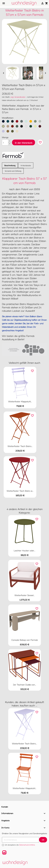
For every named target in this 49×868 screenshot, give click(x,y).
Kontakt (5, 807)
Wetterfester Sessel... (25, 595)
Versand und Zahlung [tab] (13, 171)
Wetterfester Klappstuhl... (20, 401)
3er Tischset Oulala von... (24, 684)
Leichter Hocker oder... (24, 550)
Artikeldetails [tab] (26, 165)
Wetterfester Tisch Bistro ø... (20, 491)
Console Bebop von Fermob (25, 640)
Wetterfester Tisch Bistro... (20, 446)
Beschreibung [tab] (10, 165)
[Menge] (5, 142)
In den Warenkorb (24, 143)
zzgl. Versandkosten (18, 97)
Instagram (4, 852)
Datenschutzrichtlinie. (27, 845)
